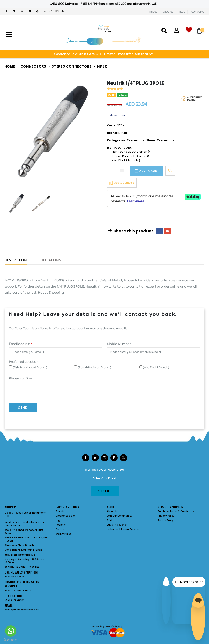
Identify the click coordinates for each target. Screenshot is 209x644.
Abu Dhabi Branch (126, 161)
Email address (21, 344)
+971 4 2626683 (15, 600)
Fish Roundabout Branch (131, 152)
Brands (60, 511)
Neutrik (123, 133)
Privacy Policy (166, 516)
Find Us (111, 520)
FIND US (153, 12)
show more (117, 115)
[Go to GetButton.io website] (11, 639)
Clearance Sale (65, 516)
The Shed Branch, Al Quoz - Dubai (25, 524)
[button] (201, 29)
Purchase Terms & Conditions (176, 511)
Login (59, 520)
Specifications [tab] (47, 260)
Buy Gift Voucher (117, 525)
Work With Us (64, 534)
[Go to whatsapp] (11, 631)
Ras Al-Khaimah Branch (130, 156)
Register (61, 525)
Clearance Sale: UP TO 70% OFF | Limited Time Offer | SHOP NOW (103, 54)
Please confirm (21, 378)
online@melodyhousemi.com (22, 610)
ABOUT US (168, 12)
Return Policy (166, 520)
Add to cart (149, 171)
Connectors (33, 66)
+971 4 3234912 (54, 11)
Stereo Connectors (72, 66)
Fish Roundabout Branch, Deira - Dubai (27, 539)
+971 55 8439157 (15, 577)
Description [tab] (16, 260)
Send (23, 407)
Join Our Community (119, 516)
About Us (112, 511)
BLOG (182, 12)
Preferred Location (24, 362)
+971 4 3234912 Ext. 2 (18, 591)
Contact (61, 529)
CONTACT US (198, 12)
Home (10, 66)
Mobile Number (119, 344)
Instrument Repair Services (123, 529)
